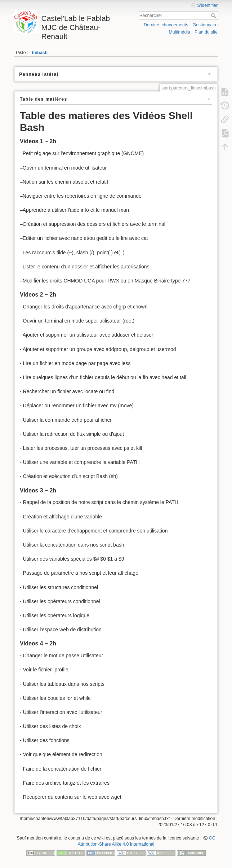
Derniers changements (166, 25)
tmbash (40, 53)
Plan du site (206, 32)
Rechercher (214, 16)
